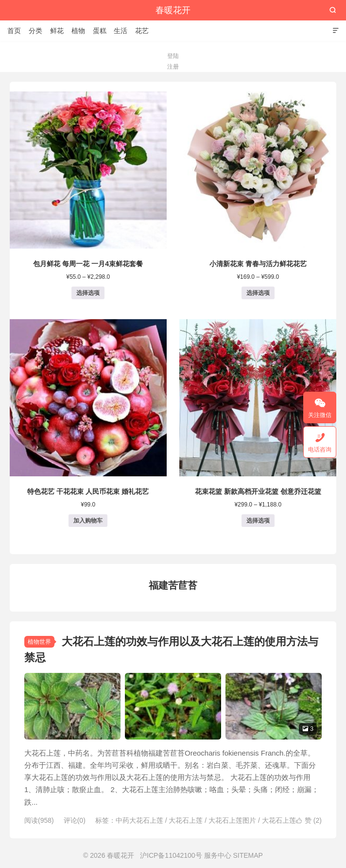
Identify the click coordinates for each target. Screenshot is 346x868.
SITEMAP (248, 855)
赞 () (309, 820)
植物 (78, 31)
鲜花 (57, 31)
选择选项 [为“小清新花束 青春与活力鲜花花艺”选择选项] (258, 293)
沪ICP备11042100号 (171, 855)
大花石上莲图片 (232, 820)
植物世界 (39, 642)
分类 (35, 31)
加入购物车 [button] (88, 521)
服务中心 (218, 855)
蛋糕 (100, 31)
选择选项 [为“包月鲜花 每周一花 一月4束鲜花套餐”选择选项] (88, 293)
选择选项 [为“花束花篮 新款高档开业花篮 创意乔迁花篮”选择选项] (258, 521)
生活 (121, 31)
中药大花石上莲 (139, 820)
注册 (173, 67)
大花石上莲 (186, 820)
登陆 (173, 56)
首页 (14, 31)
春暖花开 (173, 10)
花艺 (142, 31)
